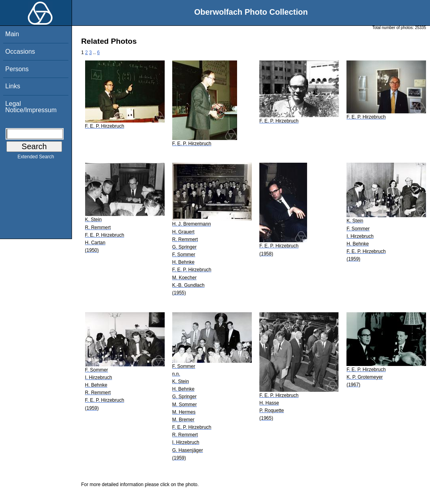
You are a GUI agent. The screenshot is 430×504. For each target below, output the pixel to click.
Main (12, 34)
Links (13, 86)
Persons (17, 69)
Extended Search (36, 158)
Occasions (20, 52)
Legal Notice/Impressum (31, 107)
